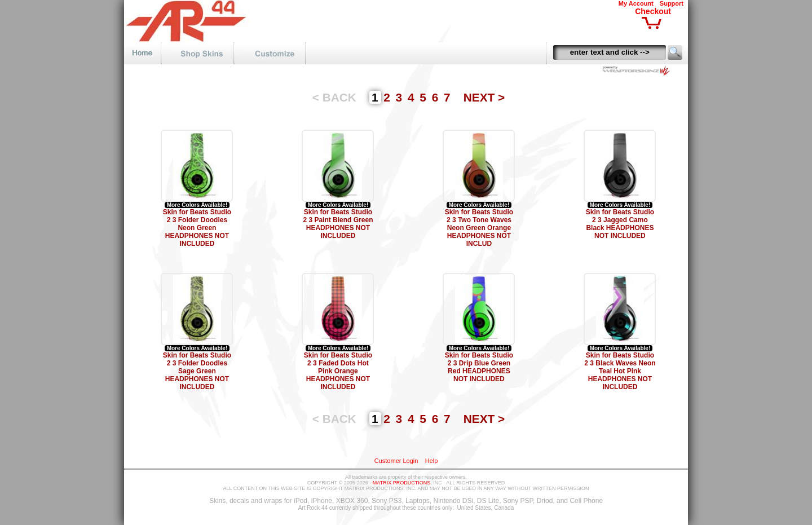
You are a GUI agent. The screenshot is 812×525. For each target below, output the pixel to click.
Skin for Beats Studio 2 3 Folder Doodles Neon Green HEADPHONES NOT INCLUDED (197, 228)
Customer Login (396, 461)
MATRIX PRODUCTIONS (401, 483)
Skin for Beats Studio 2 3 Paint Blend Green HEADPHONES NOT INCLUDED (338, 224)
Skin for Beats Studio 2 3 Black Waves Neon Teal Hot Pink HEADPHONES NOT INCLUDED (620, 371)
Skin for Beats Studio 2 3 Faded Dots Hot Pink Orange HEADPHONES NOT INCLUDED (338, 371)
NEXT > (484, 97)
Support (672, 3)
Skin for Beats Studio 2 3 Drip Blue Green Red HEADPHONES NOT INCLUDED (479, 367)
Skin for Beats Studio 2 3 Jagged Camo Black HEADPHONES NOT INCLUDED (620, 224)
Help (432, 461)
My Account (636, 3)
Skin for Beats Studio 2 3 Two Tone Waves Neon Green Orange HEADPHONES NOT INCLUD (479, 228)
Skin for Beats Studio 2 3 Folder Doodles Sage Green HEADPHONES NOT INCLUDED (197, 371)
